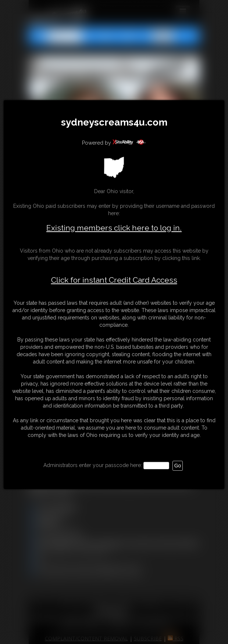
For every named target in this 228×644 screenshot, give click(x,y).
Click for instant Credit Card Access (114, 280)
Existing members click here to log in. (114, 228)
